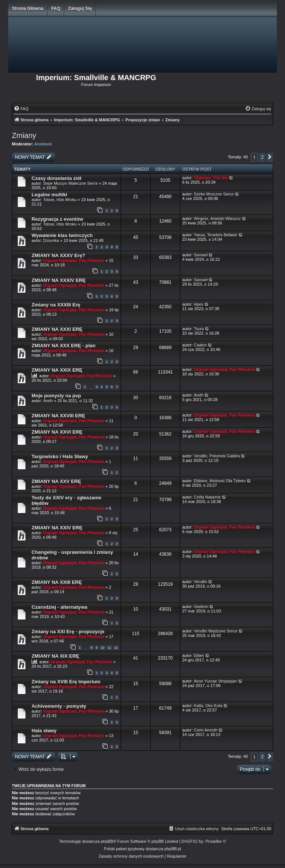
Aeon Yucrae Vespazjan (215, 681)
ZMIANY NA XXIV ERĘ (57, 528)
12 (116, 648)
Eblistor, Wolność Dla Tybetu (220, 481)
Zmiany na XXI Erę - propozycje (68, 632)
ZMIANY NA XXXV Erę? (58, 255)
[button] (270, 157)
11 (109, 648)
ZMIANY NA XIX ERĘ (55, 656)
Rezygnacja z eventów (57, 219)
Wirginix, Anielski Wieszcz (217, 218)
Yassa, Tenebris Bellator (216, 235)
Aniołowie (43, 144)
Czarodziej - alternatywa (59, 607)
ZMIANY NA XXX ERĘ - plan (63, 346)
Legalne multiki (49, 195)
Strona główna (28, 9)
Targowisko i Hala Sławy (60, 456)
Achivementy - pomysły (59, 706)
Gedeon (201, 606)
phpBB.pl (173, 849)
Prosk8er (214, 841)
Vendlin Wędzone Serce (215, 631)
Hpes (199, 304)
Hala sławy (44, 731)
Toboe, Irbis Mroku (60, 200)
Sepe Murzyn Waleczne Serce (71, 183)
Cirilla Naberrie (207, 497)
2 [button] (262, 157)
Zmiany (24, 135)
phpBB (107, 841)
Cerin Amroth (206, 730)
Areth (48, 401)
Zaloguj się (80, 9)
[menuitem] (21, 109)
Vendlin (200, 582)
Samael (201, 255)
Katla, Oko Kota (208, 706)
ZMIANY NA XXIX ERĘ (57, 370)
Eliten (199, 655)
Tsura (199, 329)
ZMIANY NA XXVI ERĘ (57, 432)
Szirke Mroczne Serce (214, 194)
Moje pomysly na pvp (56, 396)
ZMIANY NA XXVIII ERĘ (58, 416)
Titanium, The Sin (211, 178)
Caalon (200, 345)
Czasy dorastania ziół (56, 178)
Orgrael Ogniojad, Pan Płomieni (74, 260)
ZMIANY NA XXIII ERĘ (57, 582)
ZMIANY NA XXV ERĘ (56, 481)
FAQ (56, 9)
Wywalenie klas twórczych (62, 235)
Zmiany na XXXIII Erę (56, 305)
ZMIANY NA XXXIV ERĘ (59, 280)
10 (103, 648)
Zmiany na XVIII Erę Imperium (66, 682)
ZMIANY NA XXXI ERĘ (57, 329)
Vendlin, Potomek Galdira (217, 456)
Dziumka (51, 240)
